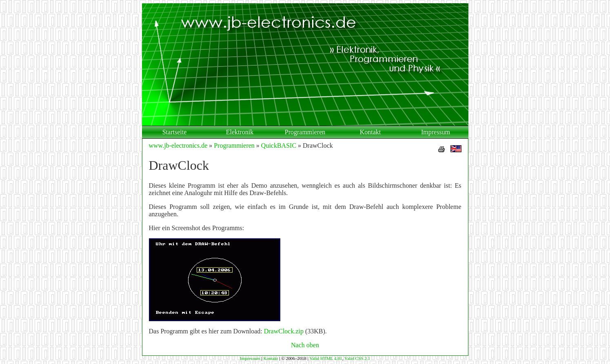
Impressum (436, 132)
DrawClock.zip (284, 331)
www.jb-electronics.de (178, 145)
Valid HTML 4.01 (326, 358)
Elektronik (240, 132)
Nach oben (305, 345)
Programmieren (305, 132)
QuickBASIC (279, 145)
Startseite (175, 132)
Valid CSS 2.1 (357, 358)
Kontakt (370, 132)
